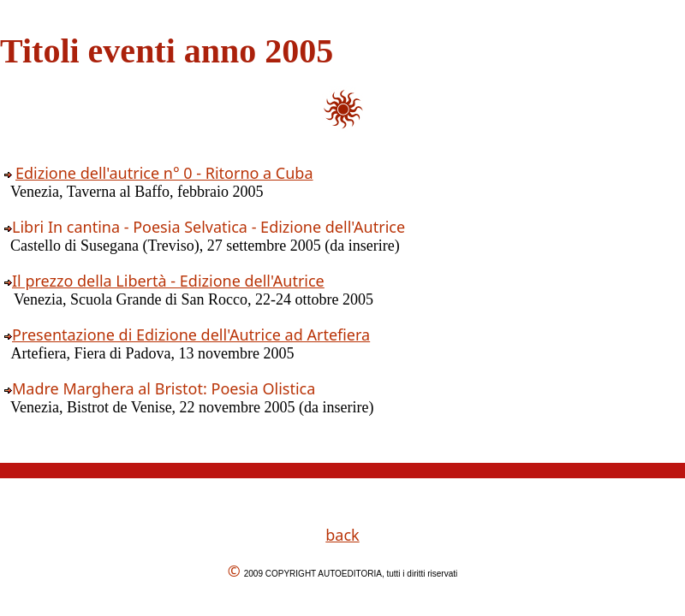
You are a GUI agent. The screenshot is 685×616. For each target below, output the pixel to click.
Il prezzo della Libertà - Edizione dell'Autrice (168, 281)
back (342, 535)
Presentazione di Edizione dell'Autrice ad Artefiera (191, 335)
